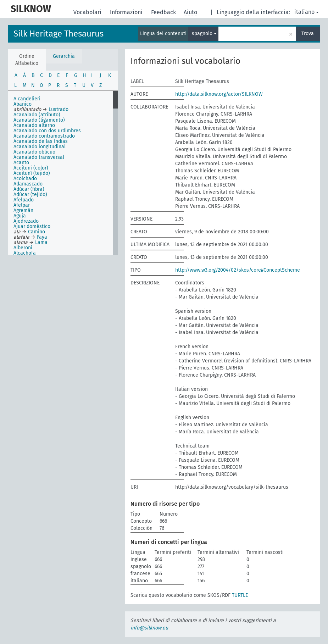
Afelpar (22, 205)
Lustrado (59, 109)
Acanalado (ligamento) (39, 120)
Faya (42, 237)
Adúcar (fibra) (29, 189)
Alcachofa (25, 253)
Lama (41, 242)
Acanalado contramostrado (44, 136)
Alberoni (23, 248)
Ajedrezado (26, 221)
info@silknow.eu (149, 628)
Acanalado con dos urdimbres (47, 131)
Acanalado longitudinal (40, 147)
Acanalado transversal (39, 157)
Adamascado (28, 184)
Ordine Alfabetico (27, 60)
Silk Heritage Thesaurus (59, 34)
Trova (308, 34)
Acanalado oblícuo (34, 152)
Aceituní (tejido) (32, 173)
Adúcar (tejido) (30, 195)
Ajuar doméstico (32, 226)
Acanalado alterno (34, 125)
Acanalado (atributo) (37, 115)
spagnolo (204, 34)
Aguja (20, 216)
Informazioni (127, 12)
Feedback (164, 12)
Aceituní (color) (31, 168)
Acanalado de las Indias (41, 141)
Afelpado (24, 200)
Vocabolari (88, 12)
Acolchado (25, 179)
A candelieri (27, 99)
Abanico (23, 104)
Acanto (21, 163)
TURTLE (240, 595)
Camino (37, 232)
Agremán (23, 210)
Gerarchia (64, 56)
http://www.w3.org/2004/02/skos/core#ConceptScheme (238, 270)
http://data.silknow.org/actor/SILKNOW (219, 94)
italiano (307, 12)
